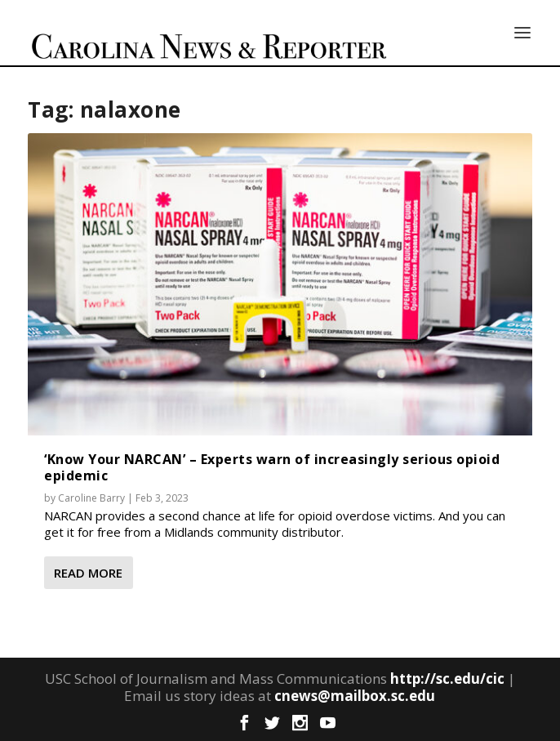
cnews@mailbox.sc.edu (355, 696)
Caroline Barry (91, 498)
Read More (88, 573)
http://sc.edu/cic (447, 679)
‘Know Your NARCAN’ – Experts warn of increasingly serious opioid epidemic (272, 467)
